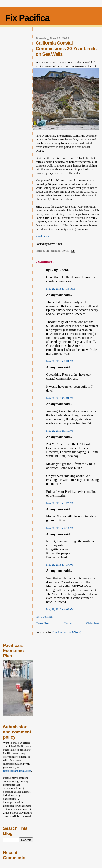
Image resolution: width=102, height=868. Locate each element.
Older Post (93, 623)
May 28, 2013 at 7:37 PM (60, 565)
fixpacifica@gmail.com (17, 771)
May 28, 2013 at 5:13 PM (60, 528)
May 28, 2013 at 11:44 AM (60, 289)
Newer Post (43, 623)
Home (68, 623)
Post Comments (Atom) (67, 632)
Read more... (43, 236)
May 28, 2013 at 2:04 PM (60, 361)
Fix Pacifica (27, 18)
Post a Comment (44, 617)
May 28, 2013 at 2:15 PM (60, 431)
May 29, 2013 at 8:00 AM (60, 609)
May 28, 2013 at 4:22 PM (60, 503)
